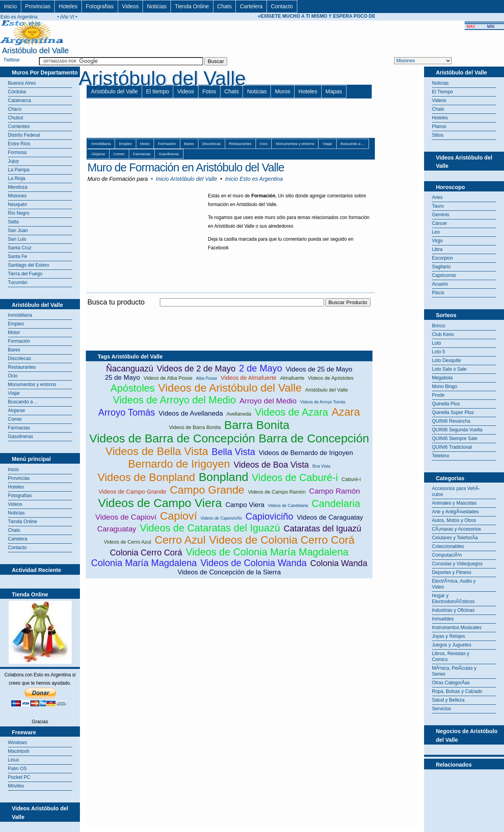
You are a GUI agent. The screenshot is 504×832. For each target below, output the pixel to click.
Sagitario (441, 267)
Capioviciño (270, 516)
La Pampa (19, 170)
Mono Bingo (445, 386)
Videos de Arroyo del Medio (175, 400)
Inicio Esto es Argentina (254, 179)
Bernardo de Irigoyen (179, 464)
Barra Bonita (257, 425)
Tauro (438, 206)
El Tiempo (442, 92)
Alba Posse (207, 378)
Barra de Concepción (314, 438)
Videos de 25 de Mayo (319, 369)
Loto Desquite (447, 360)
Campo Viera (245, 505)
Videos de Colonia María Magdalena (267, 552)
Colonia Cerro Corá (146, 553)
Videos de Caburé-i (295, 477)
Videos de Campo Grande (132, 491)
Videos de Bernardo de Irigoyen (306, 453)
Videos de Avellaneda (191, 413)
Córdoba (17, 92)
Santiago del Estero (29, 265)
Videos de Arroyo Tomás (323, 402)
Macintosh (19, 751)
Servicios (442, 709)
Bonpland (223, 477)
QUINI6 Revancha (451, 421)
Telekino (441, 456)
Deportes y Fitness (452, 572)
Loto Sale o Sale (449, 369)
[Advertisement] (229, 311)
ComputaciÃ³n (447, 555)
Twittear (12, 60)
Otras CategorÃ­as (451, 683)
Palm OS (17, 769)
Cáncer (440, 223)
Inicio (10, 6)
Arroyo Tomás (127, 412)
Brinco (439, 326)
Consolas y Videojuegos (457, 564)
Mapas (334, 91)
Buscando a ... (23, 402)
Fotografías (100, 6)
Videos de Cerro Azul (128, 542)
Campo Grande (207, 490)
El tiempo (157, 91)
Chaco (15, 109)
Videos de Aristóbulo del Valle (230, 388)
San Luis (17, 239)
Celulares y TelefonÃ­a (455, 538)
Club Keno (443, 334)
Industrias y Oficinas (453, 610)
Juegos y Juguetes (452, 645)
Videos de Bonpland (146, 477)
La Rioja (17, 178)
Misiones (17, 196)
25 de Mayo (122, 378)
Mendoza (18, 187)
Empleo (16, 324)
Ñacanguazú (130, 369)
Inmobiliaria (20, 315)
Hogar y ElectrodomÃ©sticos (453, 599)
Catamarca (19, 100)
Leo (436, 232)
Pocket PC (19, 777)
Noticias (157, 6)
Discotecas (19, 358)
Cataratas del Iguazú (323, 529)
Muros (283, 91)
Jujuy (13, 161)
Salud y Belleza (448, 700)
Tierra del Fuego (25, 274)
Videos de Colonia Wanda (254, 563)
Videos (131, 6)
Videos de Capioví (126, 517)
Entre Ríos (19, 144)
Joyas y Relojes (448, 636)
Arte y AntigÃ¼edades (455, 512)
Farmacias (19, 428)
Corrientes (19, 126)
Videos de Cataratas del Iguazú (210, 528)
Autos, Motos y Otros (454, 520)
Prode (438, 395)
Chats (225, 6)
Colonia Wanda (339, 563)
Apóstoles (132, 388)
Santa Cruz (20, 248)
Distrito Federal (24, 135)
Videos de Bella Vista (157, 451)
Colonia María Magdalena (144, 563)
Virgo (437, 241)
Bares (14, 350)
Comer (15, 419)
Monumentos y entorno (32, 384)
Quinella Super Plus (453, 412)
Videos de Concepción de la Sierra (229, 572)
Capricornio (444, 275)
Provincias (38, 6)
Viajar (14, 393)
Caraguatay (117, 529)
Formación (19, 341)
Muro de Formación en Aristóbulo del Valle (186, 167)
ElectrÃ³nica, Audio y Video (454, 584)
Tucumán (18, 282)
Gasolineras (20, 436)
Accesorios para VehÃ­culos (456, 491)
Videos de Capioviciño (221, 518)
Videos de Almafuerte (249, 378)
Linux (14, 760)
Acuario (440, 284)
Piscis (438, 293)
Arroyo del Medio (268, 401)
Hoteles (68, 6)
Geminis (441, 215)
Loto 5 (438, 352)
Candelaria (336, 503)
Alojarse (16, 410)
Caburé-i (351, 479)
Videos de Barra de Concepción (172, 438)
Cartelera (251, 6)
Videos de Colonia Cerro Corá (282, 540)
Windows (18, 743)
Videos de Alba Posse (168, 378)
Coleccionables (448, 546)
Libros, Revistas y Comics (451, 656)
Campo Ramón (334, 491)
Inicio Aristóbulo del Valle (186, 179)
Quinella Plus (446, 404)
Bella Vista (233, 452)
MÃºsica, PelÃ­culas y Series (454, 671)
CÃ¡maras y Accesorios (457, 529)
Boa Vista (321, 466)
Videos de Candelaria (288, 505)
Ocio (13, 376)
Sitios (438, 135)
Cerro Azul (180, 540)
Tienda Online (192, 6)
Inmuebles (443, 619)
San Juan (18, 230)
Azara (346, 412)
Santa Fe (18, 256)
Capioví (178, 516)
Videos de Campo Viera (160, 503)
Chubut (16, 118)
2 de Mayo (261, 368)
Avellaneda (239, 414)
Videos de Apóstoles (331, 378)
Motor (14, 332)
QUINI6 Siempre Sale (455, 438)
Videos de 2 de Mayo (196, 369)
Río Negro (19, 213)
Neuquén (18, 204)
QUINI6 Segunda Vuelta (457, 430)
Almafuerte (292, 378)
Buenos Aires (22, 83)
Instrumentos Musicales (457, 628)
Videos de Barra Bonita (195, 427)
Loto (436, 343)
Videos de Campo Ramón (277, 492)
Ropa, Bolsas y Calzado (457, 691)
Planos (439, 126)
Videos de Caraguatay (330, 517)
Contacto (282, 6)
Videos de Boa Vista (271, 465)
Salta (13, 222)
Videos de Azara (291, 412)
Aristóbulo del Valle (114, 91)
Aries (437, 197)
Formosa (17, 152)
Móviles (16, 786)
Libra (437, 249)
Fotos (209, 91)
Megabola (442, 378)
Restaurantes (22, 367)
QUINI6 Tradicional (452, 447)
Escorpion (442, 258)
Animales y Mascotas (454, 503)
